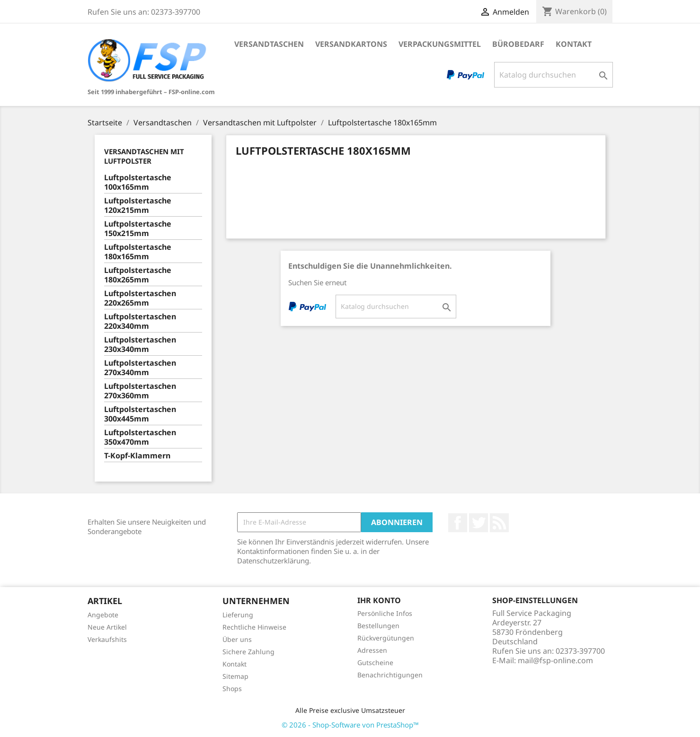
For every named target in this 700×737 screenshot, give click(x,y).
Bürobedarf (518, 44)
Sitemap (235, 676)
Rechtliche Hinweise (254, 627)
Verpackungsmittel (440, 44)
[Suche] (554, 75)
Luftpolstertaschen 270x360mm (140, 391)
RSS (499, 523)
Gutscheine (375, 662)
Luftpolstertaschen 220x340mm (140, 321)
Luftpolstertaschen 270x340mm (140, 368)
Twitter (478, 523)
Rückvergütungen (386, 638)
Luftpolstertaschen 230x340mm (140, 345)
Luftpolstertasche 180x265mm (138, 275)
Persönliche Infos (385, 613)
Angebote (103, 615)
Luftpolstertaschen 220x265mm (140, 298)
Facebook (458, 523)
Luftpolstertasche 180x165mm (138, 252)
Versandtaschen (269, 44)
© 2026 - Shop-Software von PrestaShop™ (350, 725)
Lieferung (238, 615)
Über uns (237, 639)
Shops (232, 689)
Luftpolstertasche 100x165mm (138, 182)
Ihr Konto (379, 600)
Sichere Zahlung (248, 652)
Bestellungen (378, 626)
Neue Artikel (107, 627)
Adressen (372, 650)
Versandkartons (351, 44)
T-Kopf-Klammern (137, 456)
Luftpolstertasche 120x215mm (138, 206)
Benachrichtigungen (390, 675)
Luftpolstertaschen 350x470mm (140, 437)
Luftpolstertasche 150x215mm (138, 229)
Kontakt (574, 44)
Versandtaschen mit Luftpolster (144, 156)
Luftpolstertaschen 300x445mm (140, 414)
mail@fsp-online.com (555, 660)
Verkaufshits (107, 639)
